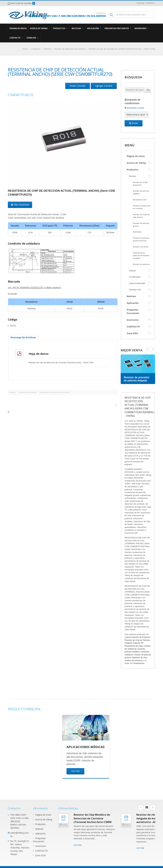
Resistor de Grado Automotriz (140, 184)
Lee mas (78, 845)
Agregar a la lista (104, 86)
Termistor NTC (135, 290)
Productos (60, 28)
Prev (153, 349)
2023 (126, 825)
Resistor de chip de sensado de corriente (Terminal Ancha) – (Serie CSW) (122, 49)
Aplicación (94, 28)
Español (150, 3)
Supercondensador (137, 283)
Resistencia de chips (134, 646)
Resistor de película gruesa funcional (141, 239)
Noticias (77, 28)
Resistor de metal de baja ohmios (141, 216)
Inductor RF (138, 643)
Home (25, 49)
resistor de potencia (133, 660)
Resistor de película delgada (141, 192)
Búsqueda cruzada (134, 108)
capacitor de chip (139, 657)
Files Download (20, 205)
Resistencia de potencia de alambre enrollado (141, 255)
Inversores (142, 28)
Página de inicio (18, 28)
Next (147, 349)
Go (148, 90)
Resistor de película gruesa (141, 225)
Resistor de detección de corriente (70, 49)
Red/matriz (137, 232)
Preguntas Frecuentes (118, 28)
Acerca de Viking (40, 28)
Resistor (47, 49)
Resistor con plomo (141, 247)
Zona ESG (33, 38)
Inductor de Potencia (141, 637)
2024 (63, 825)
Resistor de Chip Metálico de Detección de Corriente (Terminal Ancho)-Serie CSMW (93, 818)
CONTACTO (16, 38)
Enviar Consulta (78, 86)
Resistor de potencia (141, 264)
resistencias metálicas (28, 392)
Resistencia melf (140, 200)
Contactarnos (138, 663)
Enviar (134, 123)
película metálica (132, 652)
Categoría (36, 49)
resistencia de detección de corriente (54, 392)
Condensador (135, 277)
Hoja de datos (39, 354)
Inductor (132, 271)
